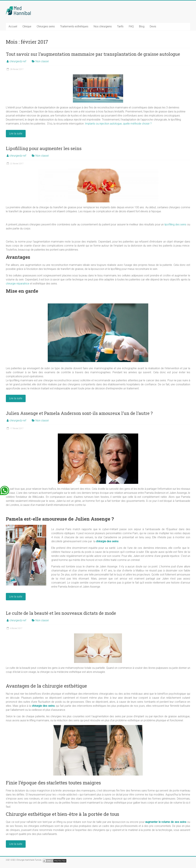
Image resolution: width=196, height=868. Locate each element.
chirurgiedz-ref (18, 61)
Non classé (42, 61)
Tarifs (120, 26)
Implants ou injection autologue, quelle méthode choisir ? (118, 124)
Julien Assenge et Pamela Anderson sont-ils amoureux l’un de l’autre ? (79, 413)
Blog (142, 26)
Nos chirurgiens (103, 26)
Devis (153, 26)
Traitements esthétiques (74, 26)
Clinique (27, 26)
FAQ (131, 26)
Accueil (13, 26)
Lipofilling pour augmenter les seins (44, 148)
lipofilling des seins (175, 224)
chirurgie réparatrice (18, 284)
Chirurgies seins (46, 26)
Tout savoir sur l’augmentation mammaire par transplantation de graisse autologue (93, 54)
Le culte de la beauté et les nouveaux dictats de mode (61, 613)
